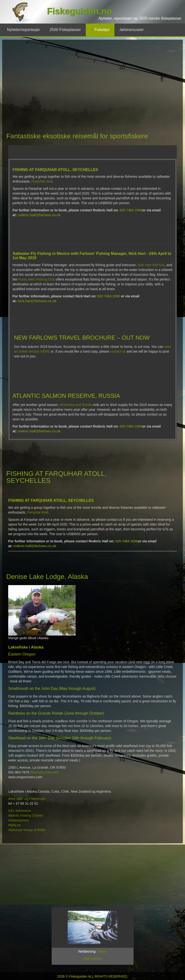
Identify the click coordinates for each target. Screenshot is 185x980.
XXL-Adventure (20, 811)
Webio (102, 951)
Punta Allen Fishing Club (36, 279)
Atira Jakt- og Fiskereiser (27, 799)
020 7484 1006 (131, 210)
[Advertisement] (77, 80)
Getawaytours (19, 820)
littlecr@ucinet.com (44, 772)
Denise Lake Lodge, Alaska (47, 577)
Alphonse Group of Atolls (27, 830)
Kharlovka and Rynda (76, 405)
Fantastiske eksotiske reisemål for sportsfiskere (77, 136)
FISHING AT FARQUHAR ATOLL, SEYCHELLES (56, 477)
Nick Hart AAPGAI (151, 265)
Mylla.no (15, 825)
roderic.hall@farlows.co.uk (39, 215)
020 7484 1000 (109, 296)
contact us (118, 351)
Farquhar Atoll (42, 181)
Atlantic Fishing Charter (26, 815)
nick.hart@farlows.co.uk (37, 301)
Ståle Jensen (93, 959)
